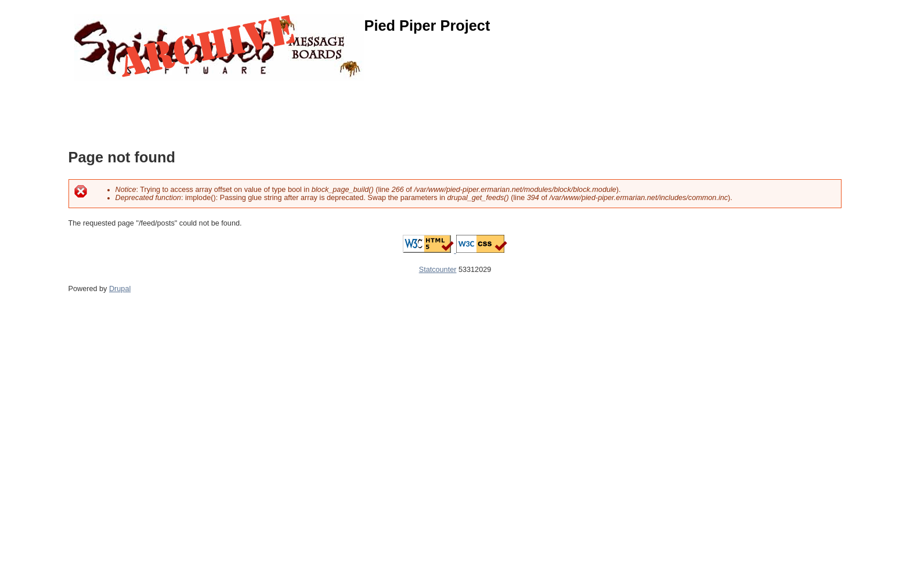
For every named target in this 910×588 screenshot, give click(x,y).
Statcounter (438, 270)
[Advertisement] (280, 107)
